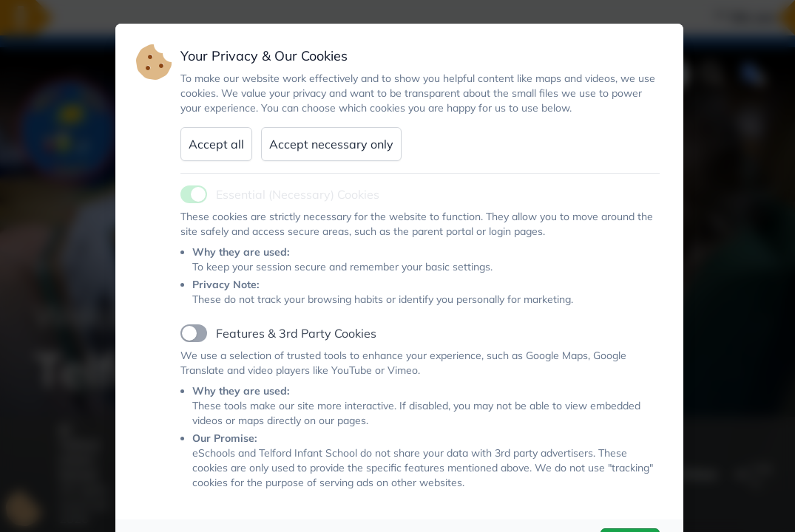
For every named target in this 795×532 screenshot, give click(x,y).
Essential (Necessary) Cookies (298, 194)
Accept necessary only (331, 144)
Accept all (216, 144)
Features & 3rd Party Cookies (296, 333)
